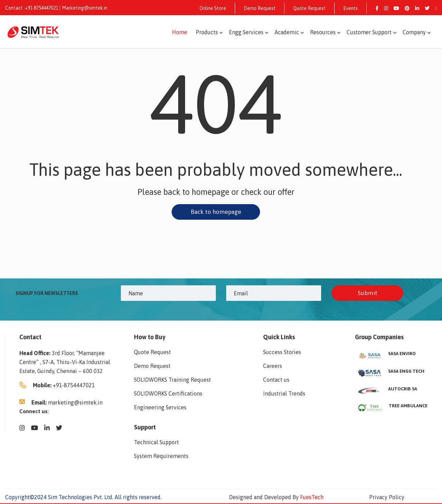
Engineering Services (160, 408)
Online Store (213, 8)
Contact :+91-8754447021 (32, 8)
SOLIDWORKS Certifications (168, 394)
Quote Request (309, 8)
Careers (273, 367)
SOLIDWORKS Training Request (172, 380)
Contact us (276, 380)
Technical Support (156, 443)
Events (350, 8)
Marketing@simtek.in (85, 8)
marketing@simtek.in (75, 403)
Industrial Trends (284, 394)
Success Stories (282, 353)
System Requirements (161, 457)
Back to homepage (216, 212)
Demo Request (260, 8)
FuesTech (312, 498)
